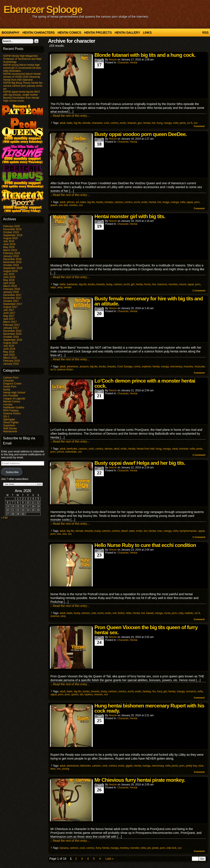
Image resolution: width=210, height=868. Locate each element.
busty (109, 284)
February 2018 (12, 289)
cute (94, 613)
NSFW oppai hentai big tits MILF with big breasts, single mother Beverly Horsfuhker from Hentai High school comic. (22, 96)
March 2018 (10, 286)
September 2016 (13, 340)
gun (140, 123)
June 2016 (9, 349)
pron (67, 694)
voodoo (73, 205)
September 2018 (13, 268)
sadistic (189, 613)
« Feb (4, 518)
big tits (78, 123)
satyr (53, 287)
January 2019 (11, 256)
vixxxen (98, 694)
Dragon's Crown (12, 384)
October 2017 (11, 301)
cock (106, 123)
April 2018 (9, 283)
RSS (205, 32)
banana (64, 848)
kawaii (150, 613)
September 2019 (13, 235)
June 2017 (9, 313)
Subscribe (12, 472)
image (166, 202)
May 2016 (9, 352)
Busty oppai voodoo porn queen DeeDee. (141, 134)
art (77, 202)
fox (154, 691)
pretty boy (191, 766)
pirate (155, 848)
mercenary (176, 367)
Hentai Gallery (127, 32)
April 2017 (9, 319)
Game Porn (10, 387)
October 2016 (11, 337)
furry (160, 691)
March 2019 (10, 250)
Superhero (9, 425)
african (70, 202)
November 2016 (12, 334)
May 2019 (9, 247)
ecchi (137, 202)
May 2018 (9, 280)
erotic (123, 123)
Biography (11, 32)
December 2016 (12, 331)
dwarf (124, 531)
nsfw (176, 123)
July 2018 (9, 274)
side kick (172, 848)
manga (168, 123)
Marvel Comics (12, 402)
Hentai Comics (69, 32)
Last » (109, 859)
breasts (109, 202)
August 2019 (10, 238)
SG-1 (6, 416)
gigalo (129, 766)
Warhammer (10, 431)
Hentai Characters (39, 32)
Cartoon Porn (11, 378)
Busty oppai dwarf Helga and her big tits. (140, 463)
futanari (132, 123)
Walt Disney (10, 428)
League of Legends (14, 399)
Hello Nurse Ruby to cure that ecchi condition (145, 545)
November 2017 (12, 298)
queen (54, 205)
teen (53, 769)
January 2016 (11, 364)
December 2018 (12, 259)
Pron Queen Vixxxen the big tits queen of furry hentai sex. (146, 630)
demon (109, 449)
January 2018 (11, 292)
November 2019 (12, 229)
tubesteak (71, 452)
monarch (191, 691)
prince (61, 452)
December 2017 (12, 295)
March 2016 (10, 358)
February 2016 (12, 361)
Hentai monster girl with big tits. (130, 216)
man (160, 531)
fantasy (147, 691)
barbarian (72, 284)
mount (183, 284)
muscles (188, 367)
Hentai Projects (98, 32)
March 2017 (10, 322)
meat (175, 449)
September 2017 (13, 304)
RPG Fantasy (11, 411)
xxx (196, 123)
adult (63, 123)
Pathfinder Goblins (14, 408)
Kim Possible (11, 396)
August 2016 (10, 343)
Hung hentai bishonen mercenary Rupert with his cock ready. (149, 708)
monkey (124, 848)
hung (159, 123)
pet (149, 848)
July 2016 (9, 346)
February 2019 (12, 253)
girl (133, 284)
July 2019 (9, 241)
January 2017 (11, 328)
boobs (100, 202)
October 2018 (11, 265)
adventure (72, 367)
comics (114, 123)
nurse (167, 613)
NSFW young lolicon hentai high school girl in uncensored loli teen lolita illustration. (22, 68)
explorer (147, 367)
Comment (199, 126)
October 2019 (11, 232)
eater (132, 531)
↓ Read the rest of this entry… (70, 116)
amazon (84, 367)
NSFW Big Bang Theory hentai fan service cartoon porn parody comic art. (23, 86)
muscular (200, 367)
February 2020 (12, 226)
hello (129, 613)
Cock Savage (125, 367)
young (66, 769)
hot (153, 123)
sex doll (63, 205)
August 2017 (10, 307)
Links (147, 32)
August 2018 (10, 271)
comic (137, 367)
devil (117, 449)
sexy (60, 287)
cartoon (119, 202)
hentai (7, 390)
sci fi (190, 123)
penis (183, 123)
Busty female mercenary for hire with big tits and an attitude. (149, 301)
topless (89, 694)
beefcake (72, 449)
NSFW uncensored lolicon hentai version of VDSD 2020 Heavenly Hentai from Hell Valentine (22, 77)
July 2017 (9, 310)
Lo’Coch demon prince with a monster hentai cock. (145, 383)
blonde (87, 123)
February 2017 (12, 325)
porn (197, 202)
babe (70, 123)
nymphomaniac (188, 531)
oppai (190, 202)
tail (82, 694)
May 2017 (9, 316)
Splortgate (9, 419)
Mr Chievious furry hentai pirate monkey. (140, 780)
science (55, 616)
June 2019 (9, 244)
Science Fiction (12, 414)
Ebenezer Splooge (43, 9)
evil (115, 613)
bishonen (86, 766)
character (9, 381)
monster (8, 405)
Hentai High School (14, 393)
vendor (68, 287)
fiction (121, 613)
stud (201, 766)
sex (59, 534)
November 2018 (12, 262)
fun (146, 531)
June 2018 (9, 277)
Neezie (113, 60)
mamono (162, 284)
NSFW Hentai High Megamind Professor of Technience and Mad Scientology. (22, 59)
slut (64, 534)
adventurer (73, 766)
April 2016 (9, 355)
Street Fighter (11, 422)
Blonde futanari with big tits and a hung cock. (145, 55)
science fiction (65, 370)
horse (147, 284)
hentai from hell (145, 449)
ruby (181, 613)
